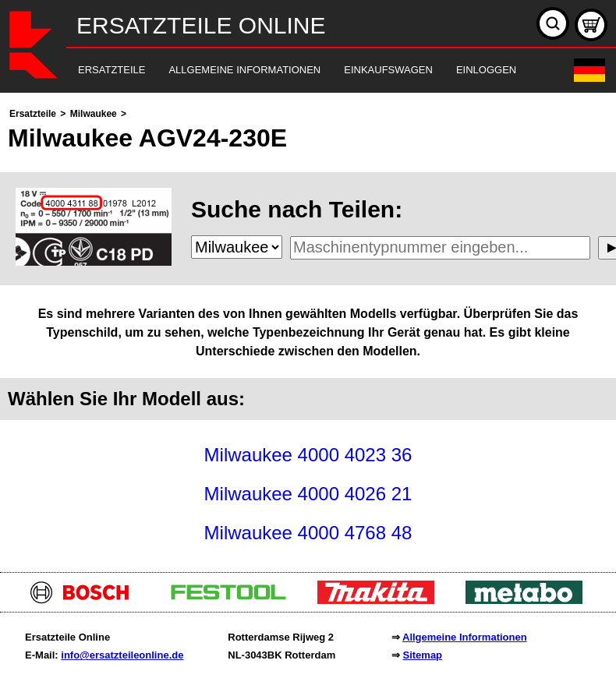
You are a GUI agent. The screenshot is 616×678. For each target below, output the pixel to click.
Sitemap (422, 655)
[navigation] (287, 71)
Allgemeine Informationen (465, 637)
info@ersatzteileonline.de (122, 655)
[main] (308, 328)
